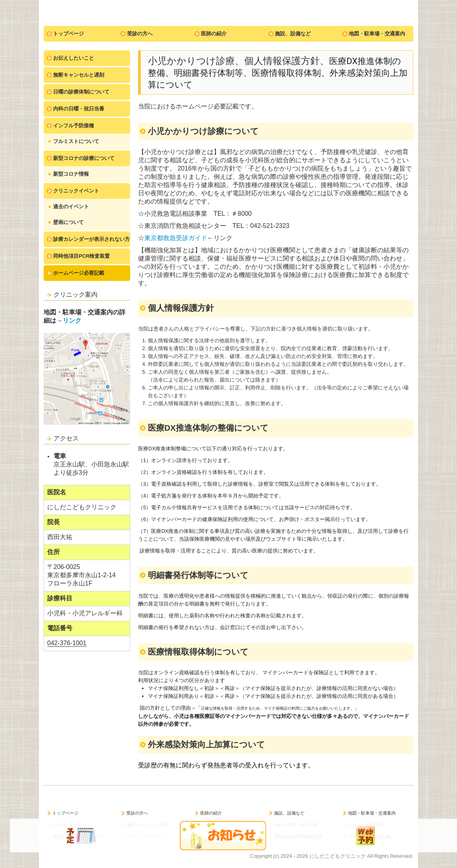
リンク (72, 320)
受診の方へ (140, 34)
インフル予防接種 (74, 126)
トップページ (68, 34)
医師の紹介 (214, 34)
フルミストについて (76, 141)
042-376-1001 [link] (67, 643)
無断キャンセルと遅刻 (79, 75)
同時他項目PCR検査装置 (81, 256)
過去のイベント (71, 206)
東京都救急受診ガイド (176, 238)
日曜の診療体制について (81, 92)
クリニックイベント (76, 191)
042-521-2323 (270, 226)
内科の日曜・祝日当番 (79, 109)
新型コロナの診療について (84, 158)
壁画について (68, 222)
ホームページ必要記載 (79, 273)
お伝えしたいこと (74, 58)
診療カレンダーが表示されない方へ (92, 239)
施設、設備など (293, 34)
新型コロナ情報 (71, 174)
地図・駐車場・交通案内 (377, 34)
